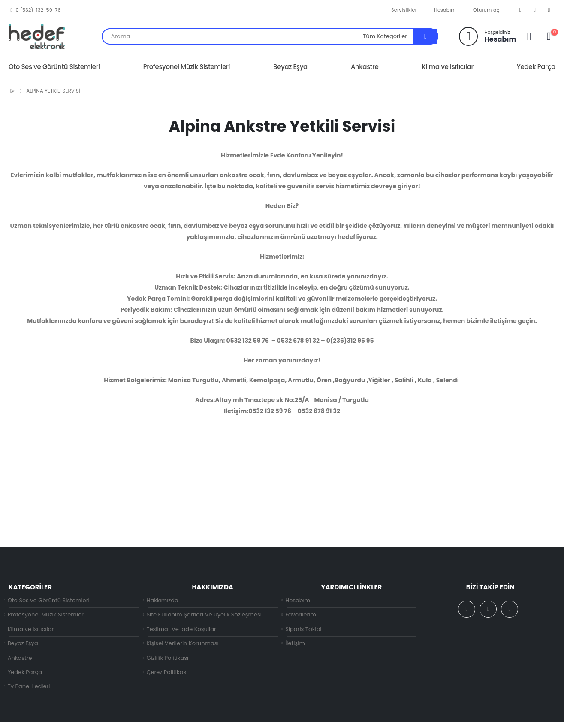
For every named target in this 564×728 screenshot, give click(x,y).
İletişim (295, 646)
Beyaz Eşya (290, 67)
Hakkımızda (162, 601)
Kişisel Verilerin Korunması (182, 646)
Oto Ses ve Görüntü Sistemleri (54, 67)
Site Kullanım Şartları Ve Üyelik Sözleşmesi (204, 616)
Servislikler (404, 10)
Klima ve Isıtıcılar (448, 67)
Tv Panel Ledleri (29, 692)
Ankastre (365, 67)
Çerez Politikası (167, 677)
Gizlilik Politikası (167, 662)
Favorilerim (301, 616)
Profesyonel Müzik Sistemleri (187, 67)
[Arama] (425, 36)
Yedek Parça (536, 67)
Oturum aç (486, 10)
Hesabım (445, 10)
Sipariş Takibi (303, 631)
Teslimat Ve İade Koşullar (181, 631)
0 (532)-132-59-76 (35, 10)
